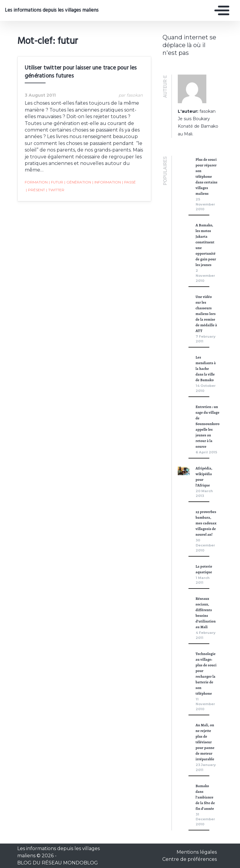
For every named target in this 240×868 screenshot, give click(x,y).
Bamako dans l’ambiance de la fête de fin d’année (205, 797)
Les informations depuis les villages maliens (51, 10)
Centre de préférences (190, 859)
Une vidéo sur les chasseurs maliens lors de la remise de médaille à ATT (206, 314)
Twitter (55, 190)
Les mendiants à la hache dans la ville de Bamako (206, 369)
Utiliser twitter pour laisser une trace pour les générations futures (81, 72)
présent (35, 190)
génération (78, 182)
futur (56, 182)
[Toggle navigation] (220, 10)
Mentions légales (197, 852)
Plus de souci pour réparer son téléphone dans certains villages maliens (207, 176)
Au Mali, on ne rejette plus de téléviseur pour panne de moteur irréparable (205, 742)
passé (129, 182)
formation (36, 182)
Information (107, 182)
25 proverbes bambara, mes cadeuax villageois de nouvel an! (206, 523)
